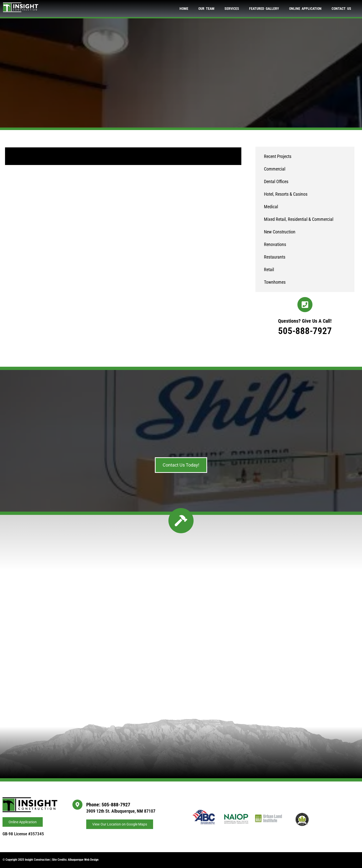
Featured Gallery (264, 9)
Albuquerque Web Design (83, 860)
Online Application (305, 9)
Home (184, 9)
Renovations (275, 244)
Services (232, 9)
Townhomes (275, 282)
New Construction (280, 232)
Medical (271, 207)
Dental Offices (276, 181)
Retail (269, 270)
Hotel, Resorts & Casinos (286, 194)
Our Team (206, 9)
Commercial (275, 169)
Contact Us (341, 9)
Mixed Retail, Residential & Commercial (299, 219)
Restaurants (275, 257)
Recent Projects (278, 156)
